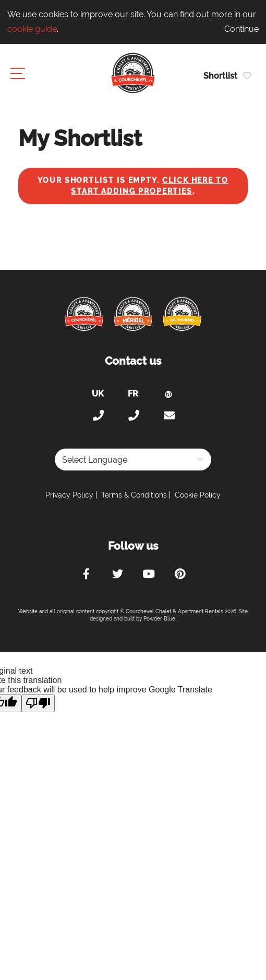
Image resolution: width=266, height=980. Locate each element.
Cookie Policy (198, 495)
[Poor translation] (38, 703)
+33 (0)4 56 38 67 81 (133, 416)
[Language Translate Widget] (133, 460)
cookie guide (32, 29)
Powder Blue (159, 619)
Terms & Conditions (134, 495)
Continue (241, 29)
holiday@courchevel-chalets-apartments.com (168, 416)
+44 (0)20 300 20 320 (98, 416)
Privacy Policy (69, 495)
